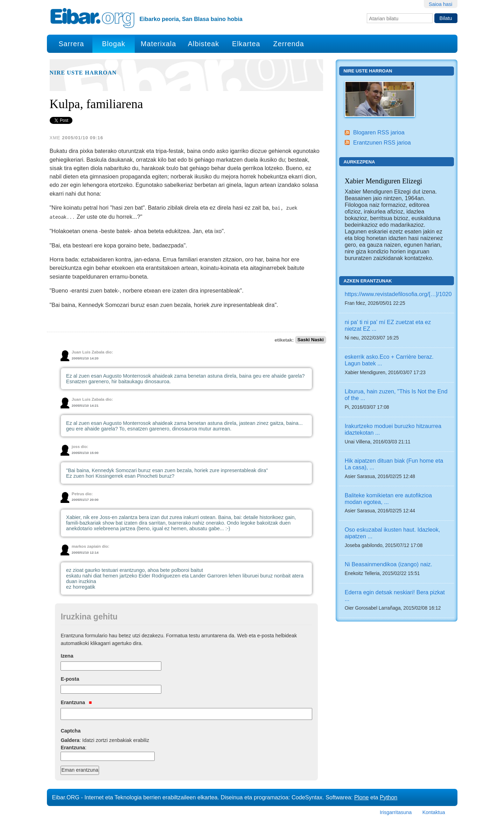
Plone (361, 797)
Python (388, 797)
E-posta (70, 679)
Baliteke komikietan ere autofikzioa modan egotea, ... (388, 499)
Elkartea (246, 44)
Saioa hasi (440, 4)
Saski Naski (311, 340)
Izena (67, 656)
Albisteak (204, 44)
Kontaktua (434, 812)
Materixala (158, 44)
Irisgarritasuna (396, 812)
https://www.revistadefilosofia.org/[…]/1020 (398, 294)
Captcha (71, 731)
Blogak (113, 44)
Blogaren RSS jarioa (379, 132)
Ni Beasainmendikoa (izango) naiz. (388, 564)
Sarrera (71, 44)
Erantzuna (76, 702)
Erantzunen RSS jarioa (382, 142)
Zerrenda (289, 44)
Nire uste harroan (83, 73)
